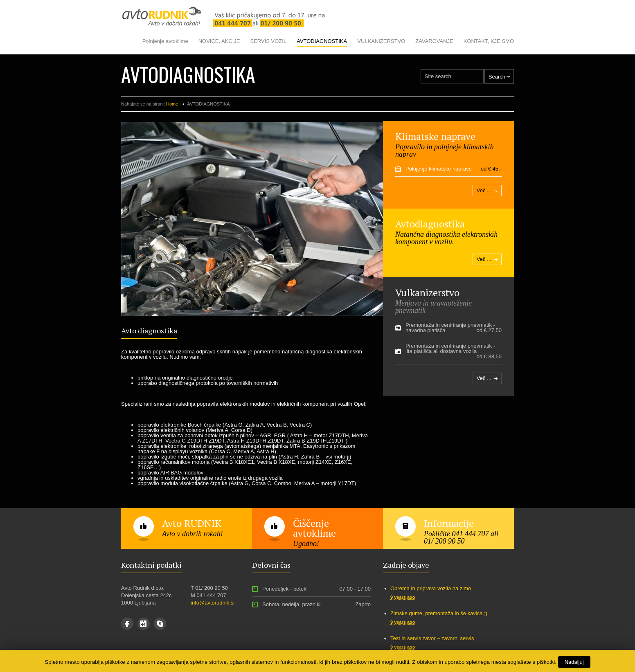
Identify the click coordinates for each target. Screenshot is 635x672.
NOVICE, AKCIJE (219, 41)
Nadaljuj (574, 662)
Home (172, 104)
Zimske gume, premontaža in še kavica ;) (439, 613)
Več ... (484, 190)
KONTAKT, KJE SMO (489, 41)
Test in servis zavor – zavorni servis (432, 638)
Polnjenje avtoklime (165, 41)
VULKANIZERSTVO (381, 41)
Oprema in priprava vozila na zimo (431, 588)
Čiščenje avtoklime (314, 528)
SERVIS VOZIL (269, 41)
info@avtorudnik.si (213, 603)
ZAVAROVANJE (434, 41)
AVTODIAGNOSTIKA (322, 41)
